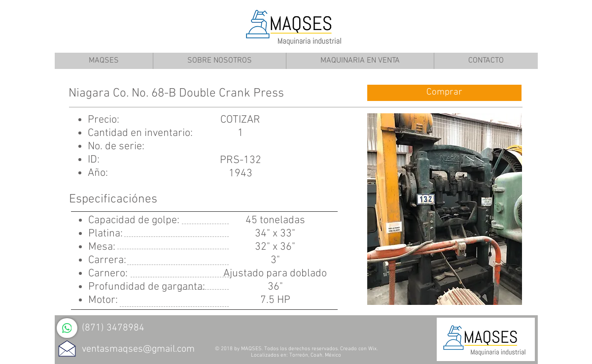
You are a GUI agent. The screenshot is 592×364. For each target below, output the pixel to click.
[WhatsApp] (67, 328)
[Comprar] (444, 93)
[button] (445, 209)
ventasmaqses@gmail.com (138, 349)
